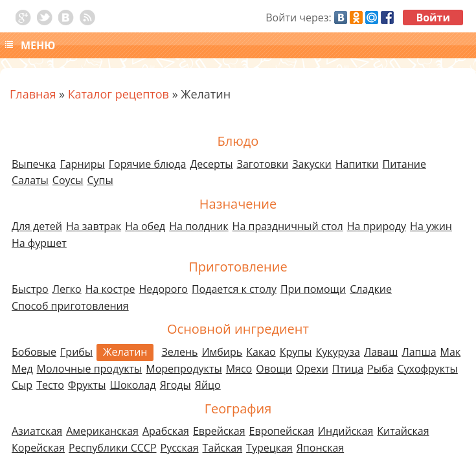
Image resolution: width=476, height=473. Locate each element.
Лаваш (381, 352)
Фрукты (87, 385)
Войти (433, 17)
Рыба (380, 369)
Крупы (296, 352)
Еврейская (219, 431)
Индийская (346, 431)
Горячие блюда (148, 164)
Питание (405, 164)
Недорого (163, 289)
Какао (261, 352)
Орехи (312, 369)
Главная (33, 94)
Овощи (274, 369)
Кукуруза (337, 352)
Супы (100, 180)
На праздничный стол (288, 226)
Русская (180, 448)
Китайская (403, 431)
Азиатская (37, 431)
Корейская (38, 448)
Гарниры (82, 164)
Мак (451, 352)
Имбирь (222, 352)
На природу (377, 226)
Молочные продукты (90, 369)
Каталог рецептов (119, 94)
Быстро (30, 289)
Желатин (125, 352)
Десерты (211, 164)
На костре (110, 289)
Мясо (239, 369)
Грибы (76, 352)
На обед (145, 226)
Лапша (419, 352)
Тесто (50, 385)
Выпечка (34, 164)
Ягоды (176, 385)
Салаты (30, 180)
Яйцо (208, 385)
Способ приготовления (70, 306)
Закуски (312, 164)
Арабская (166, 431)
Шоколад (132, 385)
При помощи (313, 289)
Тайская (223, 448)
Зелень (179, 352)
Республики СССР (113, 448)
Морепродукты (184, 369)
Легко (67, 289)
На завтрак (94, 226)
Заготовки (263, 164)
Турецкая (269, 448)
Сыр (22, 385)
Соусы (68, 180)
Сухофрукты (427, 369)
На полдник (198, 226)
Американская (102, 431)
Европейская (282, 431)
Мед (22, 369)
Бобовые (34, 352)
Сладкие (371, 289)
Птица (348, 369)
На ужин (431, 226)
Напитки (357, 164)
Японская (320, 448)
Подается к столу (234, 289)
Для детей (37, 226)
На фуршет (39, 243)
